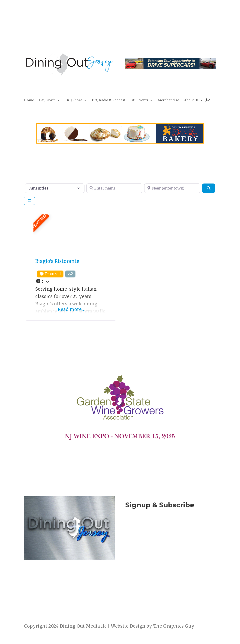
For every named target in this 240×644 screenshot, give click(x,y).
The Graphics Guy (174, 626)
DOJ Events (139, 100)
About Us (191, 100)
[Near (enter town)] (172, 188)
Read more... (71, 309)
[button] (71, 281)
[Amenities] (55, 188)
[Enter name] (114, 188)
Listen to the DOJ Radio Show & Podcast (168, 549)
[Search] (209, 188)
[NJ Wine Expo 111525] (120, 449)
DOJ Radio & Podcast (108, 100)
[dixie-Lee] (120, 142)
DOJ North (47, 100)
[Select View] (30, 201)
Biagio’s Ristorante (57, 261)
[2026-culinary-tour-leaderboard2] (171, 67)
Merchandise (168, 100)
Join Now (171, 527)
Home (29, 100)
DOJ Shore (74, 100)
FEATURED (40, 221)
